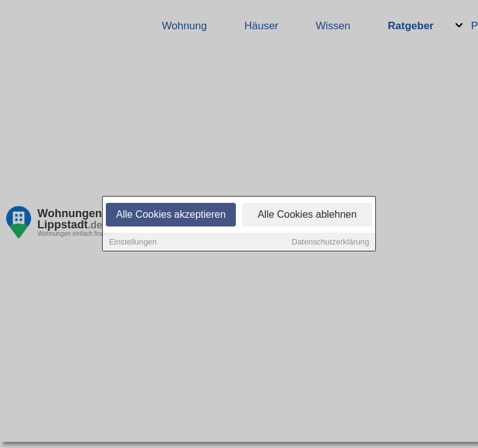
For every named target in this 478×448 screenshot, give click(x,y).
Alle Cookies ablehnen (307, 216)
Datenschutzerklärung (330, 243)
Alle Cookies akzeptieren (171, 216)
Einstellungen (133, 243)
